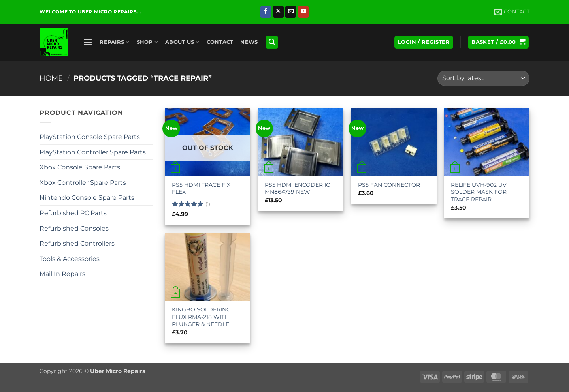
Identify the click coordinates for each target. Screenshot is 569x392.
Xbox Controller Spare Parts (83, 183)
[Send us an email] (291, 12)
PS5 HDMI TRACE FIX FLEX (201, 188)
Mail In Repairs (62, 274)
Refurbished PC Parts (73, 213)
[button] (88, 42)
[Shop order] (483, 78)
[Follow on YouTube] (303, 12)
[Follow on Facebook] (266, 12)
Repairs (114, 42)
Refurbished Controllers (77, 243)
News (249, 42)
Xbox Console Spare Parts (80, 167)
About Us (182, 42)
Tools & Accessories (70, 259)
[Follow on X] (278, 12)
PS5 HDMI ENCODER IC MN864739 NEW (297, 188)
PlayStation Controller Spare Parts (93, 152)
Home (51, 78)
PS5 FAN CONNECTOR (389, 185)
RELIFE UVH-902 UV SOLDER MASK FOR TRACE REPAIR (479, 192)
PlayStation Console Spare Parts (90, 137)
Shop (147, 42)
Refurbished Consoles (74, 228)
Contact (220, 42)
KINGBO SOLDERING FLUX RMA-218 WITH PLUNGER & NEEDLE (201, 317)
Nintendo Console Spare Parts (87, 198)
